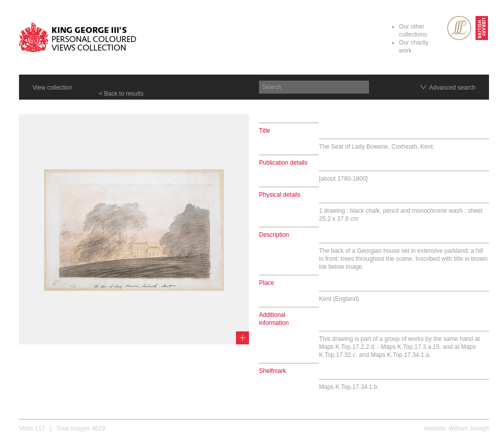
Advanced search (452, 88)
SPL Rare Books (459, 28)
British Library (482, 28)
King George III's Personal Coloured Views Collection (78, 39)
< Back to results (121, 94)
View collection (52, 88)
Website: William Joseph (457, 428)
